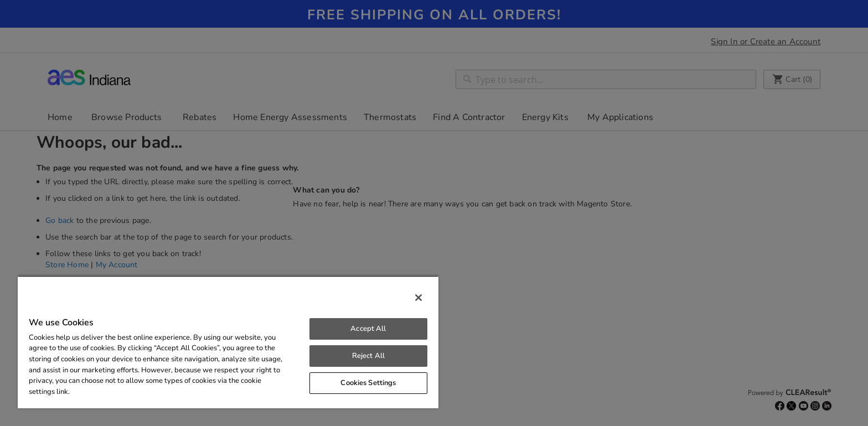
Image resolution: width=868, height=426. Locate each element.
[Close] (418, 298)
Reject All (368, 356)
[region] (228, 342)
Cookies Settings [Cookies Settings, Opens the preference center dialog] (368, 383)
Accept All (368, 329)
